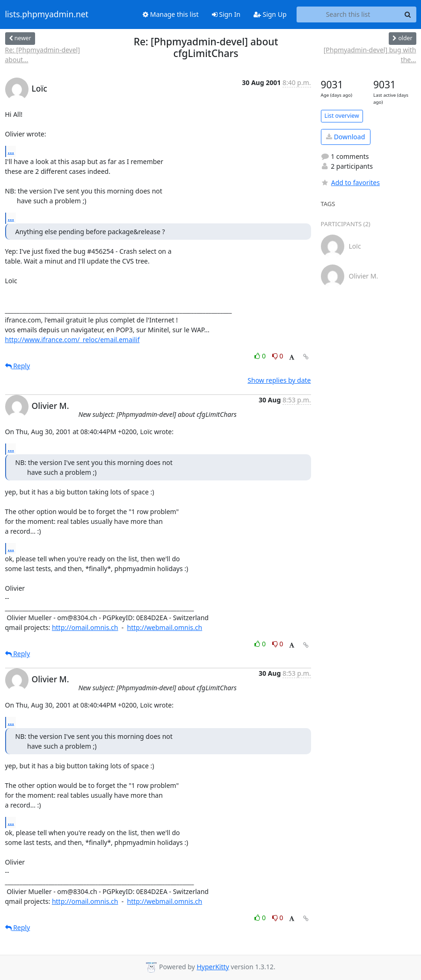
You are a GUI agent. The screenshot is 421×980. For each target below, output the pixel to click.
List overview (342, 116)
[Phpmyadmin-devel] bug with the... (370, 55)
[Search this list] (348, 14)
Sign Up (270, 14)
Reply (18, 366)
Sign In (226, 14)
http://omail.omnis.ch (85, 627)
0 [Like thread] (261, 356)
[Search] (408, 14)
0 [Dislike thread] (278, 356)
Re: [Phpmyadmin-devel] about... (43, 55)
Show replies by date (279, 380)
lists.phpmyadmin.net (47, 14)
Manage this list (171, 14)
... (11, 151)
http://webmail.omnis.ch (165, 627)
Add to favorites (350, 182)
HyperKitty (213, 967)
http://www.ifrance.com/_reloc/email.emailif (73, 340)
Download (345, 137)
